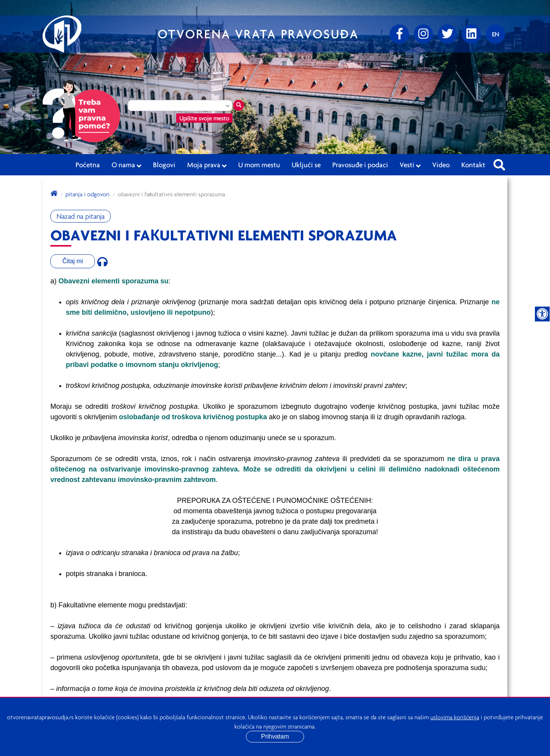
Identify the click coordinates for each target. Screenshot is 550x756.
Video (441, 165)
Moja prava (207, 165)
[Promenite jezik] (495, 34)
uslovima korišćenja (455, 717)
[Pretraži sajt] (499, 163)
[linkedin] (471, 34)
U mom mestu (259, 165)
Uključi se (306, 165)
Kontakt (473, 165)
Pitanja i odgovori (88, 194)
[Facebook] (399, 34)
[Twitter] (447, 34)
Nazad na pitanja (81, 216)
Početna (88, 165)
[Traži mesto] (239, 105)
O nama (126, 165)
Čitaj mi (73, 261)
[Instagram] (423, 34)
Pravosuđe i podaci (360, 165)
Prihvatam (275, 736)
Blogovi (164, 165)
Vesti (410, 165)
